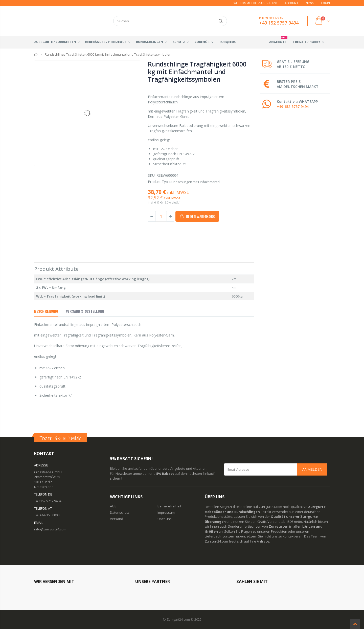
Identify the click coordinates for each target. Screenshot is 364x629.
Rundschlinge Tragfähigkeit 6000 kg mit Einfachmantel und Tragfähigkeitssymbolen (197, 72)
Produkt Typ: (158, 182)
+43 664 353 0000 (47, 515)
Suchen (221, 21)
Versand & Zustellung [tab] (85, 311)
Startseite (36, 54)
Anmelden (312, 469)
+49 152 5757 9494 (293, 107)
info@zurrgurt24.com (50, 529)
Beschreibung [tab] (46, 311)
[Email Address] (276, 469)
